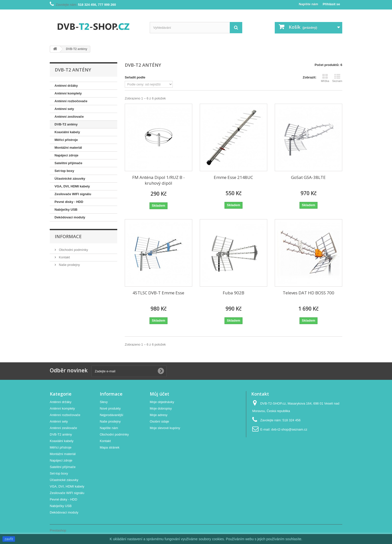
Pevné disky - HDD (69, 202)
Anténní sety (64, 109)
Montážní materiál (68, 148)
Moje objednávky (162, 402)
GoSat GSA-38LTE (308, 177)
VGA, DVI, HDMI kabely (72, 186)
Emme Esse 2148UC (233, 177)
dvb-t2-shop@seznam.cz (289, 429)
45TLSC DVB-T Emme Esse (158, 293)
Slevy (104, 402)
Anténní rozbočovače (71, 101)
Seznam (337, 78)
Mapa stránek (110, 447)
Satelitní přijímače (68, 163)
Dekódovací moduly (70, 217)
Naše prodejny (69, 265)
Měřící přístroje (66, 140)
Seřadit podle (135, 77)
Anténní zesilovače (69, 117)
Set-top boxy (64, 171)
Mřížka (325, 78)
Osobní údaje (159, 421)
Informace (68, 236)
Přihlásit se (331, 4)
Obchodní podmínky (73, 250)
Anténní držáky (66, 86)
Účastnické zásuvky (70, 179)
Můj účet (159, 394)
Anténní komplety (68, 93)
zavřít (9, 539)
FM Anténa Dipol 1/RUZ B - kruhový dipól (158, 180)
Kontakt (64, 257)
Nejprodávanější (111, 415)
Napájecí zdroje (66, 155)
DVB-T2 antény (66, 124)
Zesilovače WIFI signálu (73, 194)
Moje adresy (159, 415)
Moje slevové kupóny (165, 428)
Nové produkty (110, 408)
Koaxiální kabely (67, 132)
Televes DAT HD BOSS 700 (308, 293)
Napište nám (308, 4)
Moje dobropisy (161, 408)
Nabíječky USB (66, 210)
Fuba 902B (233, 293)
